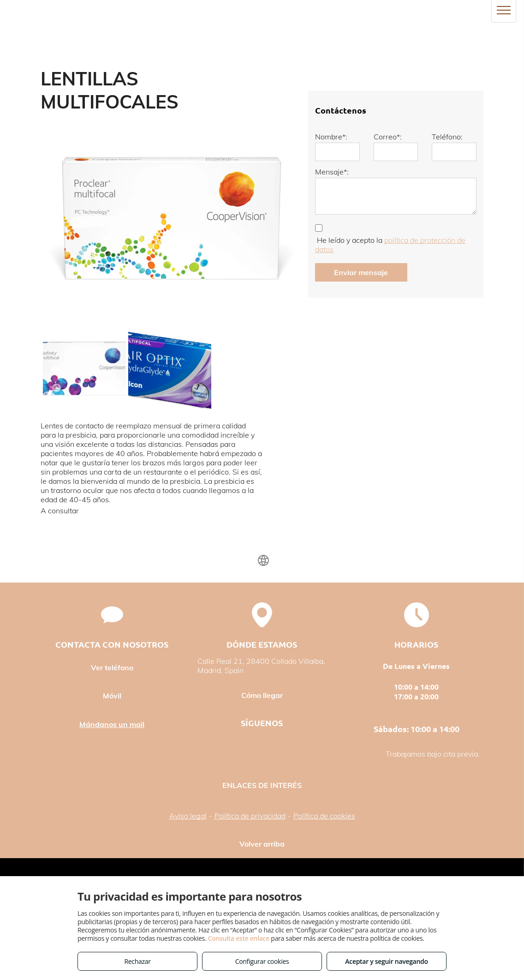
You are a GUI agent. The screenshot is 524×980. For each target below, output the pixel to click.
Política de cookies (324, 816)
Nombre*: (331, 137)
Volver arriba (262, 844)
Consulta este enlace (239, 938)
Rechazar (137, 961)
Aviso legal (188, 816)
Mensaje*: (332, 172)
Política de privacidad (250, 816)
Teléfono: (447, 137)
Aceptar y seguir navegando (386, 961)
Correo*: (388, 137)
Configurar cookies (262, 961)
